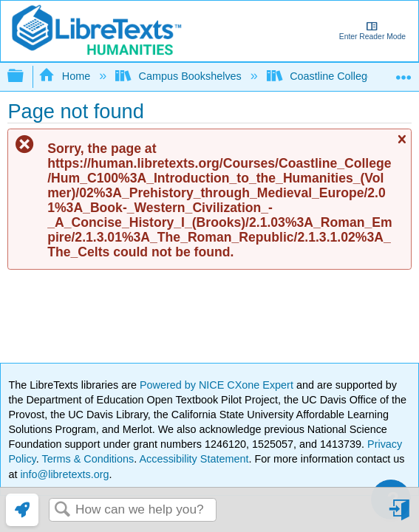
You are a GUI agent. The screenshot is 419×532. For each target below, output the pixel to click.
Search (62, 510)
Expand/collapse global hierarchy (25, 76)
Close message (401, 146)
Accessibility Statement (194, 459)
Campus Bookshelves (180, 76)
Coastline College (321, 76)
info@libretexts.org (63, 474)
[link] (22, 510)
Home (66, 76)
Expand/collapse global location (403, 72)
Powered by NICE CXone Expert (218, 385)
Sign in (401, 515)
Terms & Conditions (88, 459)
